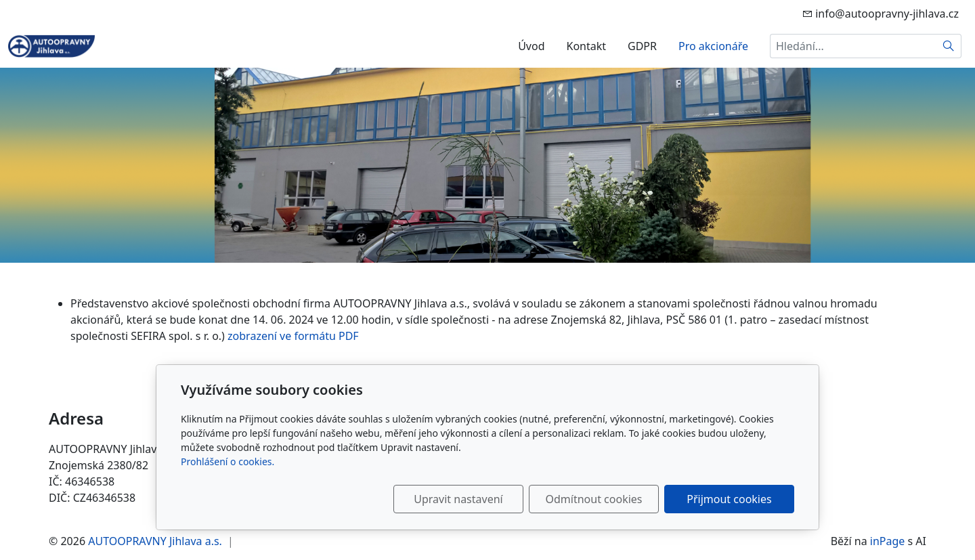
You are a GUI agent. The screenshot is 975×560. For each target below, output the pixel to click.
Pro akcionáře (713, 46)
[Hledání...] (853, 46)
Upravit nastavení (458, 499)
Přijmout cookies (729, 499)
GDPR (642, 46)
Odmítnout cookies (594, 499)
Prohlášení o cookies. (227, 461)
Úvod (531, 46)
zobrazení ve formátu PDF (293, 336)
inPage (888, 541)
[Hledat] (949, 46)
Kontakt (586, 46)
